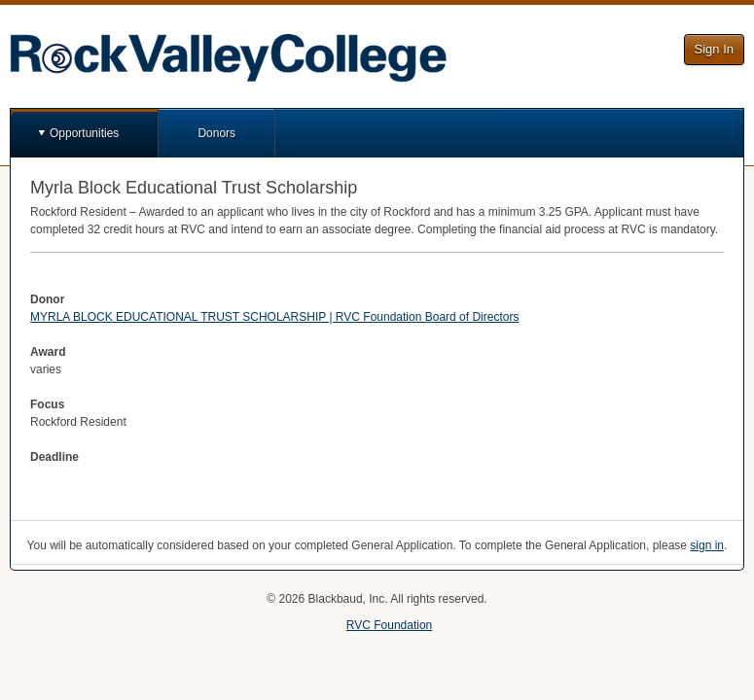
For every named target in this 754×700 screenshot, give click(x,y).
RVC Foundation (390, 625)
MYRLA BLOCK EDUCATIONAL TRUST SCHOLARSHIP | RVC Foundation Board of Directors (274, 317)
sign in (707, 545)
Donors (216, 133)
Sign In (714, 49)
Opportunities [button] (84, 133)
